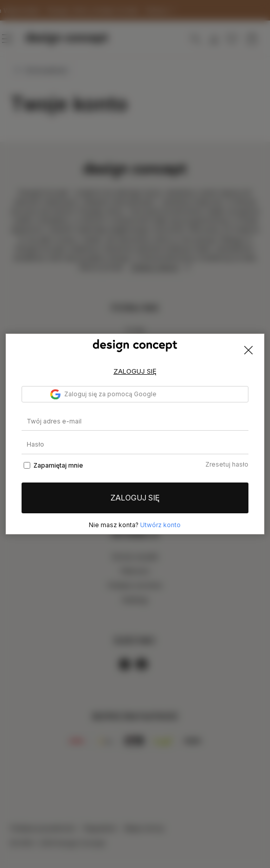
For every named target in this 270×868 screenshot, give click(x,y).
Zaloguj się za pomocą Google (103, 394)
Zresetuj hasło (227, 464)
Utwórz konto (160, 525)
